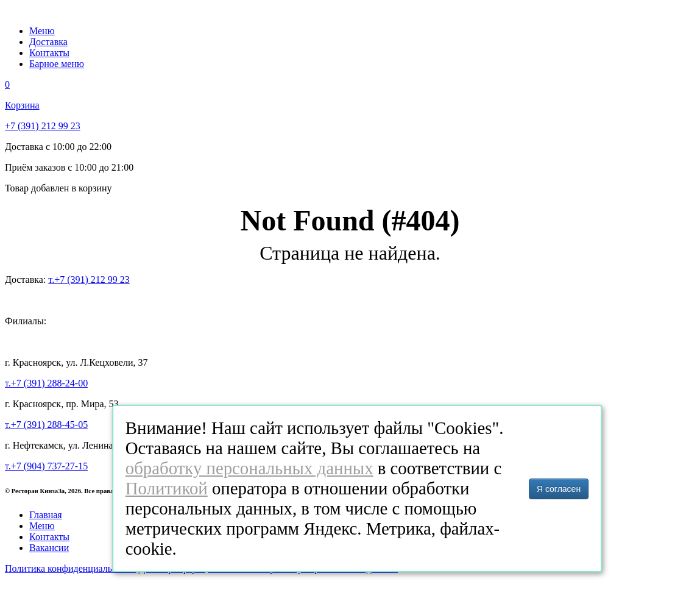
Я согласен (559, 489)
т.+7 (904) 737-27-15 (46, 466)
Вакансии (49, 548)
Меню (42, 31)
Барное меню (57, 64)
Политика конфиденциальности (71, 568)
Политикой (167, 488)
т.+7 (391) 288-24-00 (46, 383)
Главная (46, 515)
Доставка (48, 42)
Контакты (49, 53)
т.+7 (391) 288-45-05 (46, 425)
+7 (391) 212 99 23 (43, 126)
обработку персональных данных (249, 468)
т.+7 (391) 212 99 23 (89, 279)
